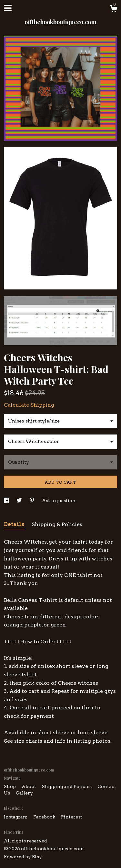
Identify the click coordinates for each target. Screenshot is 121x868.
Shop (10, 786)
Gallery (24, 793)
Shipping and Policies (67, 786)
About (29, 786)
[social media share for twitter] (20, 501)
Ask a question (59, 501)
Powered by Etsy (23, 857)
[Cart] (114, 10)
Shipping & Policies (57, 524)
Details (15, 524)
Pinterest (72, 817)
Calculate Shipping (29, 405)
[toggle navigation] (8, 8)
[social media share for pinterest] (32, 501)
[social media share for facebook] (7, 501)
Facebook (45, 817)
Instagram (16, 817)
